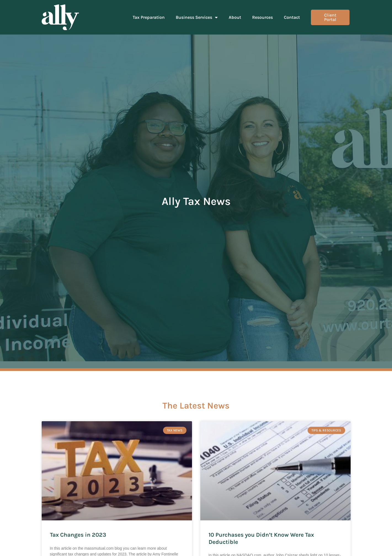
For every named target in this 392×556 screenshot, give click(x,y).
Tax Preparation (149, 17)
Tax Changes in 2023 (78, 535)
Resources (262, 17)
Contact (292, 17)
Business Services (197, 17)
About (235, 17)
